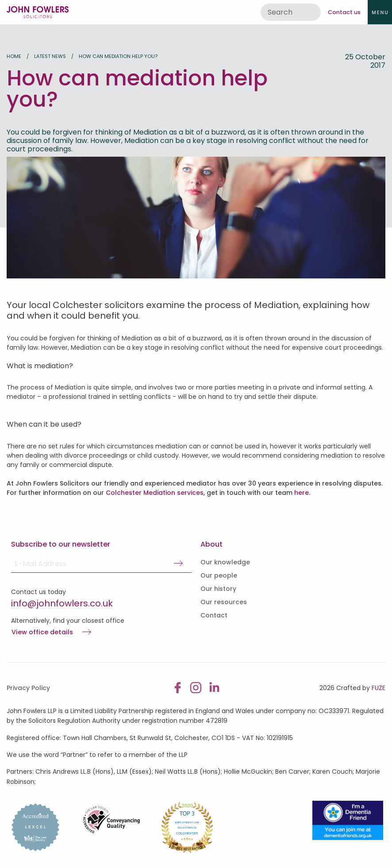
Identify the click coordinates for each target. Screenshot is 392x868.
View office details (42, 633)
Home (14, 56)
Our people (219, 575)
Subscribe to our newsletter (61, 544)
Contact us (344, 12)
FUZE (379, 688)
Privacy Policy (28, 688)
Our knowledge (225, 562)
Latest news (50, 56)
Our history (218, 589)
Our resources (224, 602)
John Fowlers (38, 12)
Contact (214, 615)
